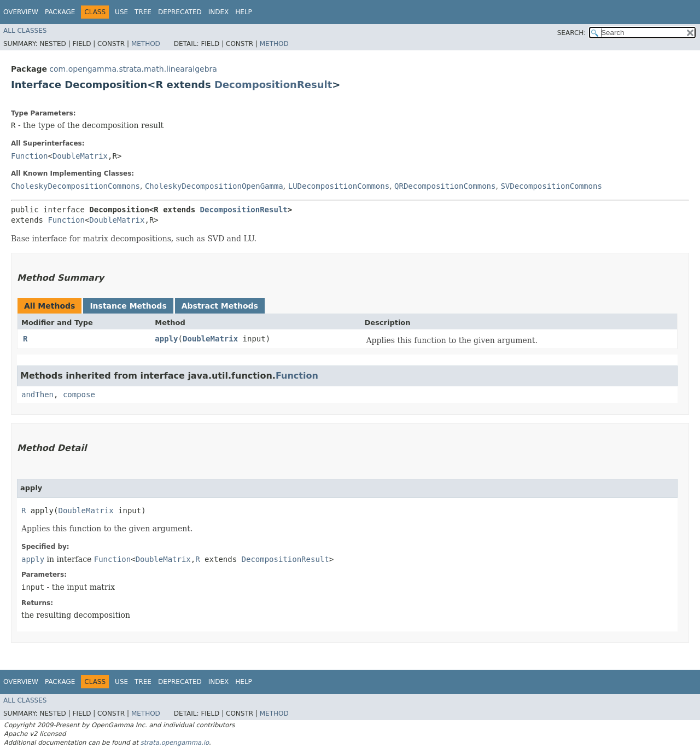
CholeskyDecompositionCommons (75, 186)
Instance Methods (128, 306)
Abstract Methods (220, 306)
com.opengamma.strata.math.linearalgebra (133, 69)
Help (244, 12)
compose (79, 395)
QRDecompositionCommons (445, 186)
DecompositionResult (273, 85)
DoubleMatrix (80, 156)
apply (166, 339)
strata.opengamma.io (175, 743)
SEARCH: (572, 33)
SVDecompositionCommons (551, 186)
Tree (143, 12)
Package (60, 12)
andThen (37, 395)
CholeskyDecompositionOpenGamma (214, 186)
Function (29, 156)
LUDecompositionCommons (339, 186)
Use (121, 12)
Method (146, 44)
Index (219, 12)
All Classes (25, 31)
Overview (21, 12)
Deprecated (180, 12)
